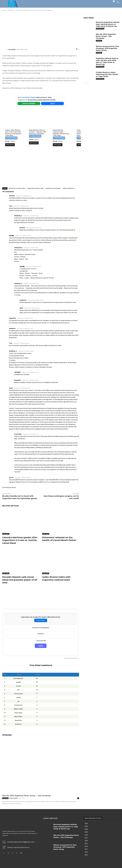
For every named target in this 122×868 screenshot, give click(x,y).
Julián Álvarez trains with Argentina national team (56, 578)
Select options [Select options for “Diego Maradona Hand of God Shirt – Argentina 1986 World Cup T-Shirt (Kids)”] (34, 143)
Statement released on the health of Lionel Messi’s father (59, 539)
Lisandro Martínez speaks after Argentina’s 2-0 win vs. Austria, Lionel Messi (20, 540)
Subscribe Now (41, 620)
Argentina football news (17, 188)
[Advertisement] (41, 30)
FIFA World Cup (100, 29)
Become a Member (29, 103)
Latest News (6, 534)
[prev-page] (85, 83)
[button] (118, 2)
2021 (86, 837)
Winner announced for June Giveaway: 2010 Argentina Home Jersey (108, 48)
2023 (86, 831)
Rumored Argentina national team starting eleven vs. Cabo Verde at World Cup (108, 24)
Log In (52, 103)
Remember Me (41, 640)
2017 (86, 849)
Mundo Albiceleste (69, 188)
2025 (86, 826)
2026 (86, 823)
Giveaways (5, 798)
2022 (86, 834)
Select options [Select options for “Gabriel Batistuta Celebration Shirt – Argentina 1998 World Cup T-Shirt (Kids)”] (58, 145)
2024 (86, 829)
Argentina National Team (35, 188)
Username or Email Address (41, 627)
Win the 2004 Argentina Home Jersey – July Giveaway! (26, 795)
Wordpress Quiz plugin (72, 658)
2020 (86, 840)
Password (41, 633)
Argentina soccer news (53, 188)
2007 (86, 854)
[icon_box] (16, 847)
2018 (86, 846)
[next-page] (88, 83)
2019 (86, 843)
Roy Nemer (12, 50)
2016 (86, 852)
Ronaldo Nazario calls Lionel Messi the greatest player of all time (20, 579)
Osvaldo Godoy (13, 798)
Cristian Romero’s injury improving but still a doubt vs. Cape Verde (107, 74)
